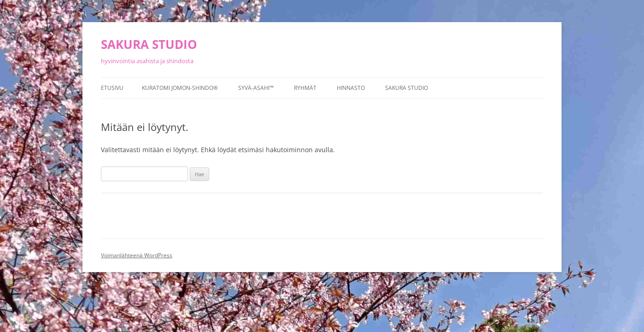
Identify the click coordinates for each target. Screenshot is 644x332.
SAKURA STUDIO (149, 44)
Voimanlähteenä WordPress (137, 255)
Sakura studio (407, 88)
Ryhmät (305, 88)
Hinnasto (351, 88)
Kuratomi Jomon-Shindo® (180, 88)
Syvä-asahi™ (256, 88)
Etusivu (112, 88)
